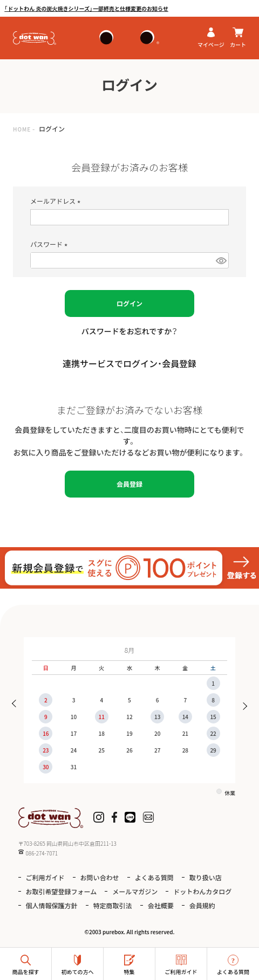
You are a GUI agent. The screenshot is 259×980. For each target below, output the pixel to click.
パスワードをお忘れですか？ (130, 331)
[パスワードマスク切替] (221, 260)
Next (242, 705)
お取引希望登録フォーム (62, 891)
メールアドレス (57, 201)
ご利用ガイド (45, 877)
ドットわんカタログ (202, 891)
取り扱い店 (206, 877)
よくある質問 (154, 877)
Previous (17, 705)
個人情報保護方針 (52, 905)
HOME (22, 129)
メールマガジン (135, 891)
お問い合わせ (100, 877)
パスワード (50, 244)
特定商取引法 (113, 905)
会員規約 (202, 905)
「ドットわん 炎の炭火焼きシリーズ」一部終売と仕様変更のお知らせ (86, 8)
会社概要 (161, 905)
